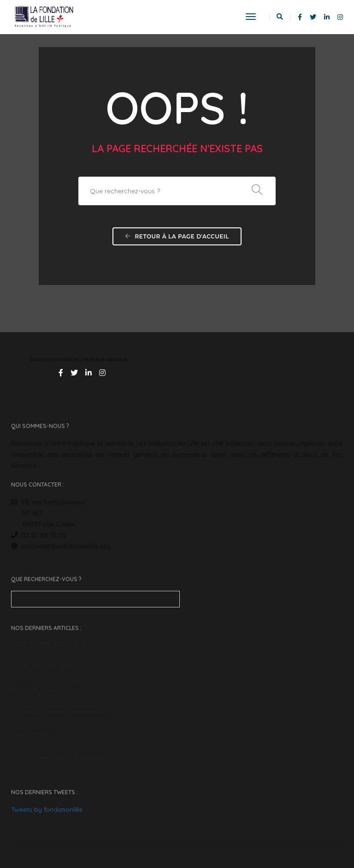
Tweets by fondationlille (220, 597)
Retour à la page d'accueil (177, 238)
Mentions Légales (322, 831)
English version (30, 831)
